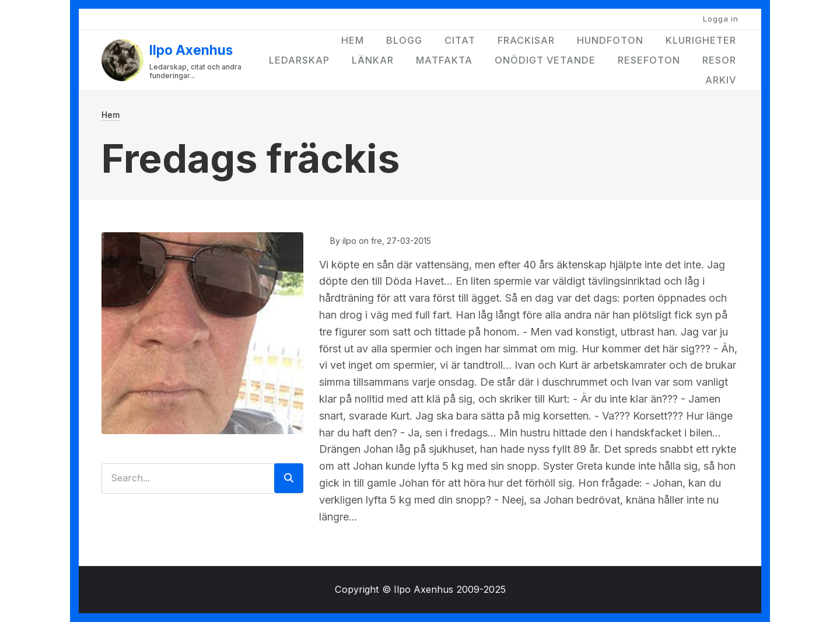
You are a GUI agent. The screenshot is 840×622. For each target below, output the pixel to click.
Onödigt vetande (545, 60)
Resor (719, 60)
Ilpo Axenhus (191, 50)
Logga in (721, 19)
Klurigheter (701, 40)
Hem (353, 40)
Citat (460, 40)
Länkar (373, 60)
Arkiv (721, 80)
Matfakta (444, 60)
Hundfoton (610, 40)
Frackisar (526, 40)
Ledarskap (299, 60)
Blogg (404, 40)
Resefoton (649, 60)
